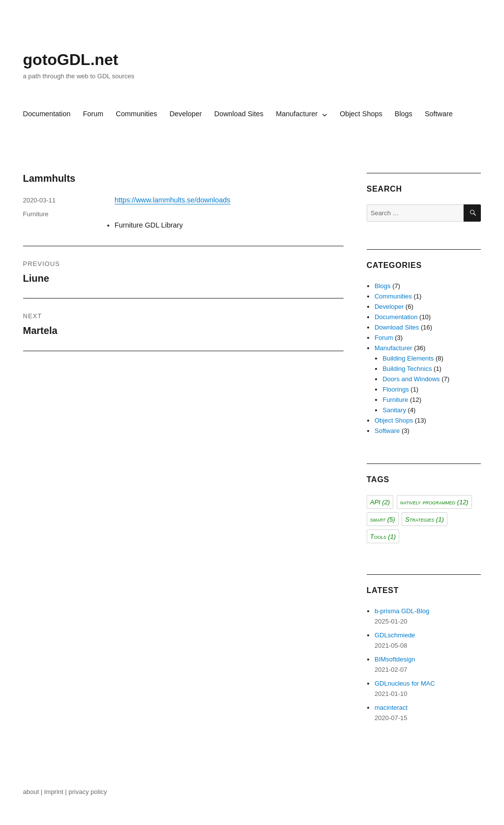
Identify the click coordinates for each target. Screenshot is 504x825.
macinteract (391, 708)
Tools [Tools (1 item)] (383, 537)
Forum (94, 114)
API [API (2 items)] (380, 502)
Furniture (36, 214)
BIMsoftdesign (395, 659)
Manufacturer (297, 114)
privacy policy (89, 792)
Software (439, 114)
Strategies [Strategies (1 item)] (425, 519)
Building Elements (408, 358)
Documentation (47, 114)
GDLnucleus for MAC (405, 683)
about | (34, 792)
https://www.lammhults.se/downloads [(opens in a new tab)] (173, 200)
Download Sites (239, 114)
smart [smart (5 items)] (383, 519)
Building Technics (407, 369)
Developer (186, 114)
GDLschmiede (395, 635)
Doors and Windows (411, 379)
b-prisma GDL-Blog (402, 611)
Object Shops (361, 114)
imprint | (57, 792)
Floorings (395, 389)
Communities (136, 114)
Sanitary (394, 410)
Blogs (404, 114)
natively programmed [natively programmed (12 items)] (434, 502)
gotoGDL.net (71, 60)
